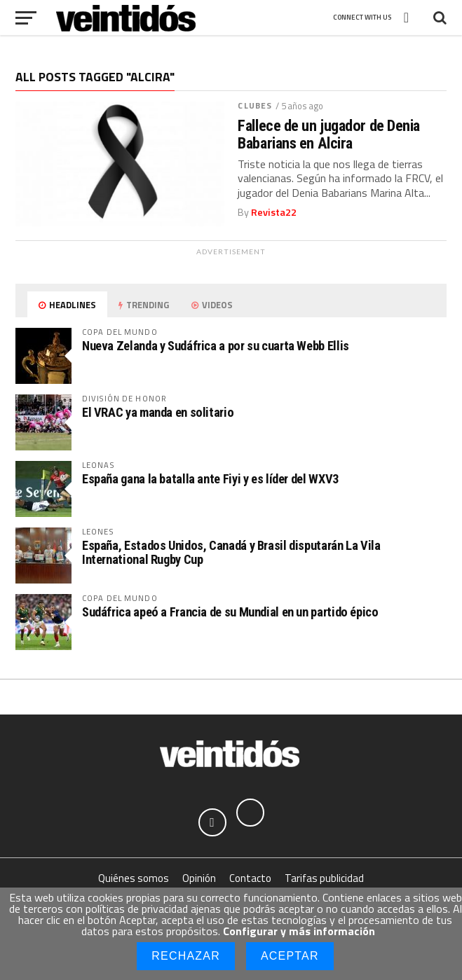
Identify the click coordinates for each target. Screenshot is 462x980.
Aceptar (290, 956)
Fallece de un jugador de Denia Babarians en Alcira (329, 134)
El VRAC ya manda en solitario (158, 412)
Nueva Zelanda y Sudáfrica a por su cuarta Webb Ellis (216, 346)
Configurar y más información (299, 931)
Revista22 (274, 212)
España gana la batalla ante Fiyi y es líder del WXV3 (210, 479)
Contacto (250, 878)
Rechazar (186, 956)
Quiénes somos (134, 878)
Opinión (199, 878)
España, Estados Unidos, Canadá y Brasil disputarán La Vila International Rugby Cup (231, 552)
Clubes (255, 105)
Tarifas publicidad (324, 878)
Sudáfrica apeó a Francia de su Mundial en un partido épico (230, 612)
